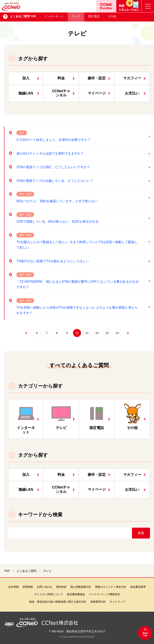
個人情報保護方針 (81, 587)
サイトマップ (118, 602)
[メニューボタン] (148, 6)
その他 (112, 17)
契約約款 (61, 587)
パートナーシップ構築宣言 (104, 594)
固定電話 (94, 17)
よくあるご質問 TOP (23, 17)
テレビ (76, 17)
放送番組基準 (138, 587)
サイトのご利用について (49, 594)
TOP (7, 571)
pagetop (145, 634)
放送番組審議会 (76, 594)
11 (87, 333)
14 (117, 333)
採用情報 (28, 587)
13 (107, 333)
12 (97, 333)
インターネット (54, 17)
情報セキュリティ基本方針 (111, 587)
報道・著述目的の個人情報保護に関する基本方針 (58, 602)
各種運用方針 (98, 602)
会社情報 (13, 587)
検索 (141, 533)
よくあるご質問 (26, 571)
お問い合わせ (45, 587)
